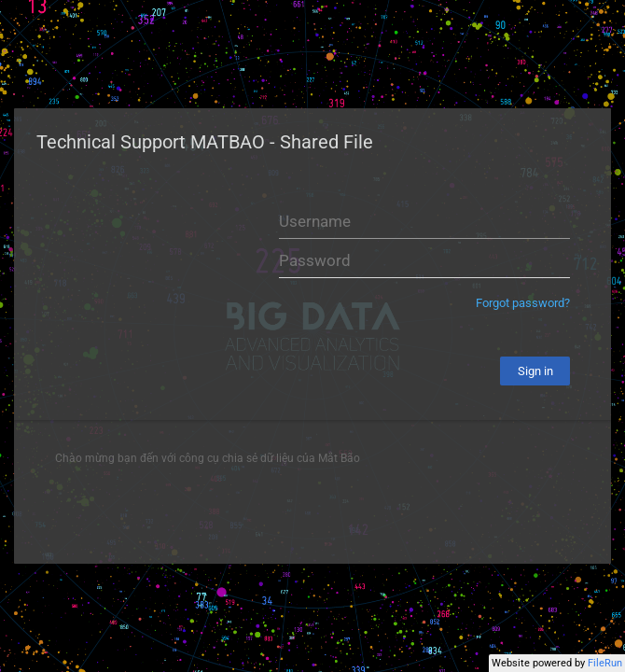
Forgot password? (523, 303)
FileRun (605, 663)
